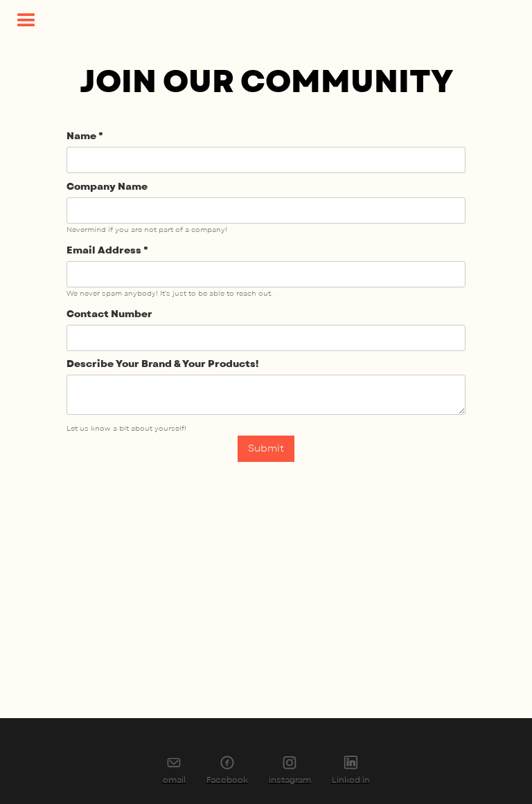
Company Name (107, 187)
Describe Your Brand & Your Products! (162, 364)
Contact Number (109, 314)
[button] (26, 21)
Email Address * (107, 250)
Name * (85, 136)
